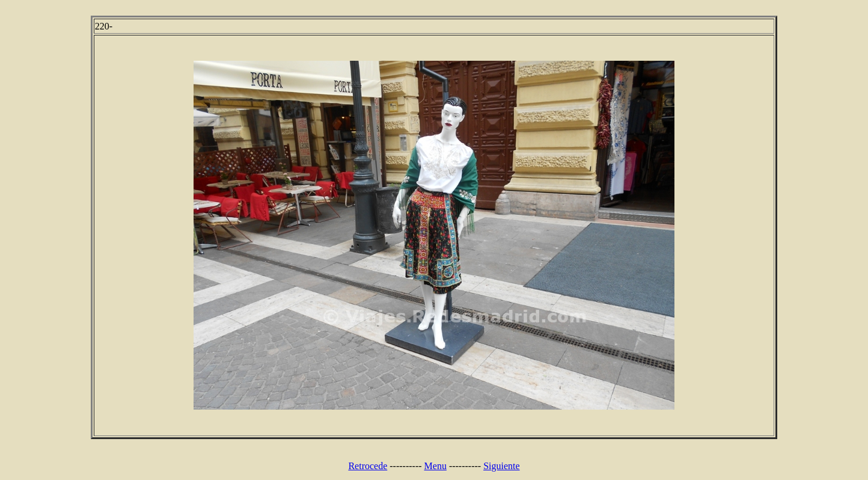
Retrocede (368, 466)
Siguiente (501, 466)
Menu (436, 466)
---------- (405, 466)
